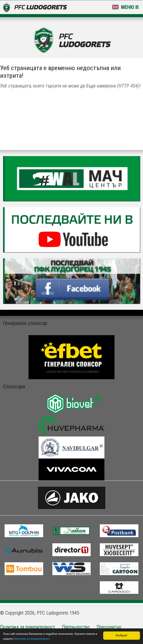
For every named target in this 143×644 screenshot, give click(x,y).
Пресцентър (109, 627)
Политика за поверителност (32, 639)
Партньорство (76, 627)
